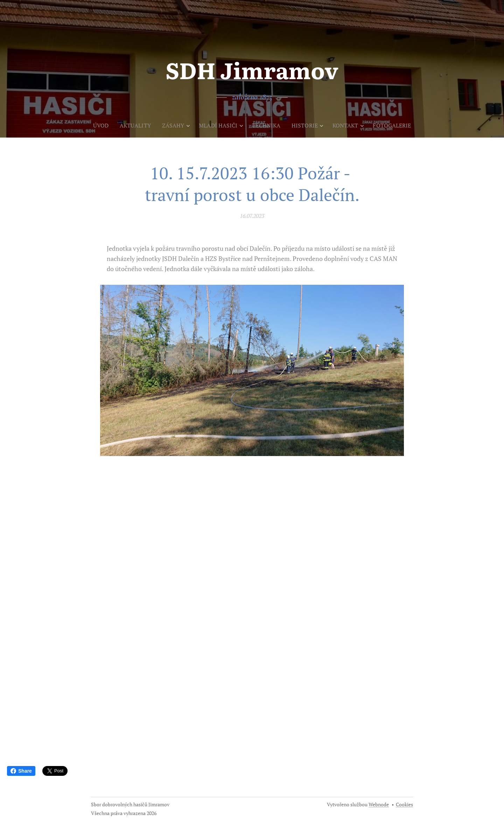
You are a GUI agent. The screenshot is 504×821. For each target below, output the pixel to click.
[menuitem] (96, 125)
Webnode (379, 804)
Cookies (404, 804)
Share (21, 771)
